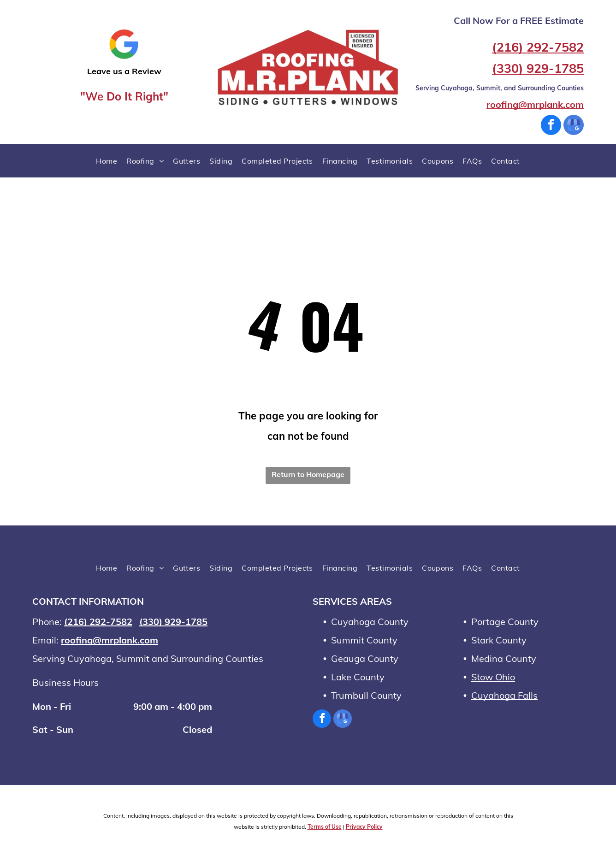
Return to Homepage (308, 474)
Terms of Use (325, 827)
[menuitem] (107, 161)
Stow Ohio (493, 677)
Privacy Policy (364, 827)
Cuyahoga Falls (504, 695)
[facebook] (551, 126)
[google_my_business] (574, 126)
